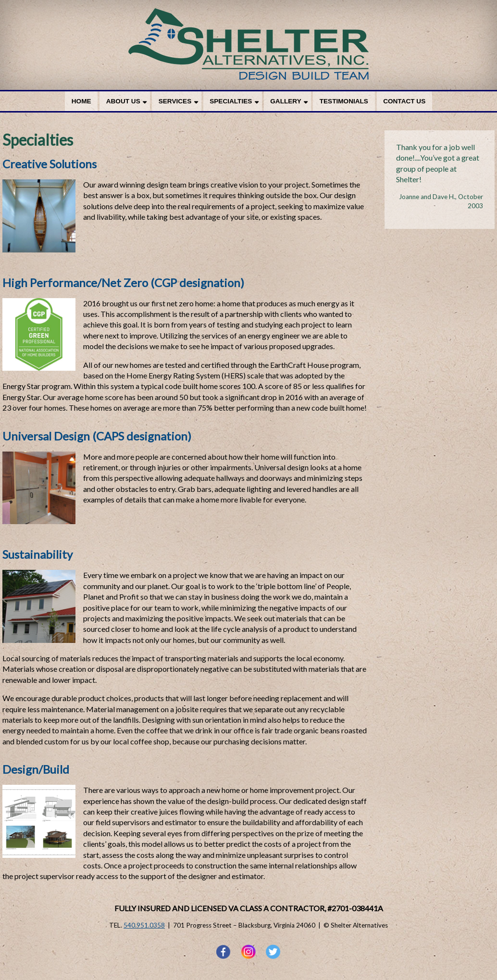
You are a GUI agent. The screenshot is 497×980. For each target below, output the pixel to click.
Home (81, 101)
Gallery (286, 101)
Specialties (231, 101)
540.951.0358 (144, 925)
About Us (123, 101)
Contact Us (404, 101)
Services (175, 101)
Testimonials (344, 101)
